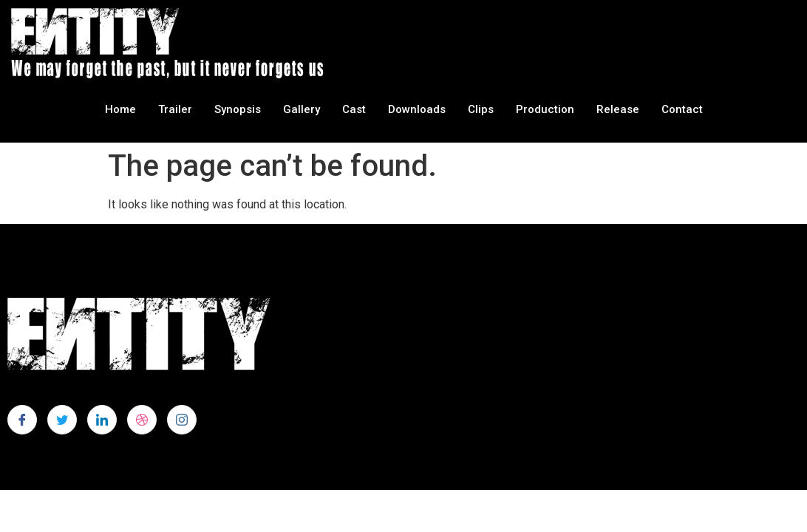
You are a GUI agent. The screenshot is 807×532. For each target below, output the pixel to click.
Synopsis (238, 109)
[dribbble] (142, 420)
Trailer (175, 109)
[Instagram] (182, 420)
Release (618, 109)
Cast (354, 109)
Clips (481, 109)
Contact (682, 109)
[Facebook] (22, 420)
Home (120, 109)
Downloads (417, 109)
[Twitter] (62, 420)
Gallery (302, 109)
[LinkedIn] (102, 420)
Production (545, 109)
